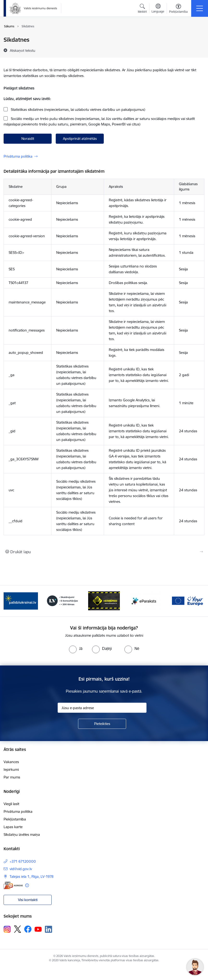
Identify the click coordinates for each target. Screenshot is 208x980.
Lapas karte (13, 827)
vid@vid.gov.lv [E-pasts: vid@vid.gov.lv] (21, 869)
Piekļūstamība (15, 819)
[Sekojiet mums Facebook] (28, 929)
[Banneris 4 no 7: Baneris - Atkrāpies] (104, 601)
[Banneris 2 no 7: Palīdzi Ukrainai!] (21, 601)
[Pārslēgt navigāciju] (200, 8)
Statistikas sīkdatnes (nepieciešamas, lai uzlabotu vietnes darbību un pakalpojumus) (77, 110)
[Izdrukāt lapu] (104, 552)
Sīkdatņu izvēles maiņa (22, 834)
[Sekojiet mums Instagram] (7, 929)
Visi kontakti (28, 900)
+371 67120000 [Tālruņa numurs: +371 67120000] (23, 861)
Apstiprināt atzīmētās (80, 139)
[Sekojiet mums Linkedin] (49, 929)
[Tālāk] (198, 601)
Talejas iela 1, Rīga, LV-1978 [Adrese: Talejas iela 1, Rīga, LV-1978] (32, 876)
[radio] (76, 648)
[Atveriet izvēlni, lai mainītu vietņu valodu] (158, 9)
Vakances (11, 762)
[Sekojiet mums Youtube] (38, 929)
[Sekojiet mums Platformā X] (18, 929)
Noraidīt (28, 139)
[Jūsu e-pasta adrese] (102, 708)
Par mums (12, 777)
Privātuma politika (18, 156)
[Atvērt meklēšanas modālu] (142, 9)
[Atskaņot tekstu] (23, 50)
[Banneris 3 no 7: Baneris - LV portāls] (62, 601)
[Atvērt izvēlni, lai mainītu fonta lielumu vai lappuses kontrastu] (178, 9)
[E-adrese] (13, 885)
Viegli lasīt (11, 804)
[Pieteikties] (102, 724)
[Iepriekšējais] (10, 601)
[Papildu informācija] (27, 885)
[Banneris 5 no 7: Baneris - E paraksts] (146, 601)
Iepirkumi (11, 769)
